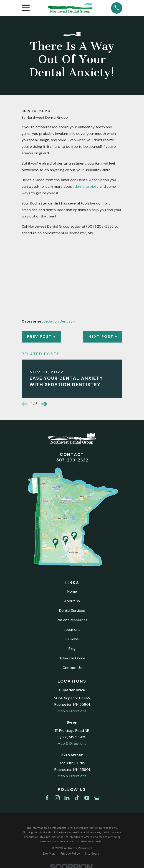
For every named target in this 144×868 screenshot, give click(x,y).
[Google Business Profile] (97, 798)
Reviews (72, 639)
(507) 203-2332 (100, 226)
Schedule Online (72, 658)
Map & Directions (72, 711)
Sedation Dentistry (59, 321)
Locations (72, 630)
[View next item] (44, 404)
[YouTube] (87, 798)
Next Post (103, 337)
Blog (72, 649)
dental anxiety (87, 186)
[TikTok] (77, 798)
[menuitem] (49, 854)
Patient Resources (72, 620)
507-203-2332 (72, 460)
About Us (72, 601)
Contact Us (72, 668)
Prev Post (41, 337)
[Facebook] (47, 798)
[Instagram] (57, 798)
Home (72, 591)
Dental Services (72, 610)
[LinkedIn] (67, 798)
